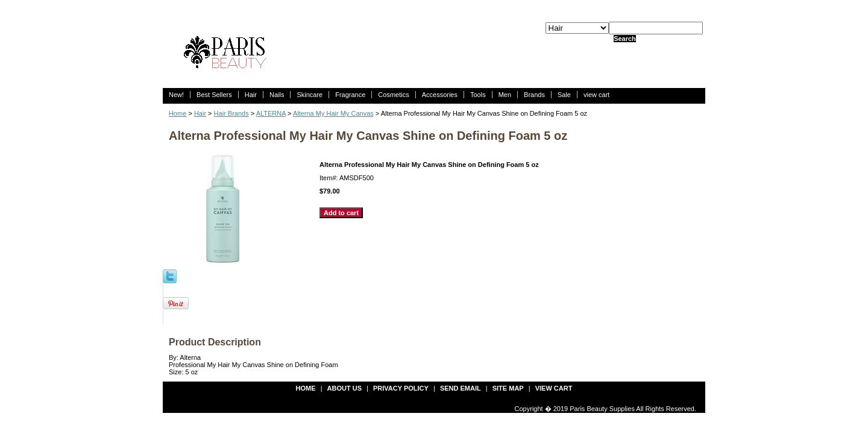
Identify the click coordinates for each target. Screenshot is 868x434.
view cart (596, 95)
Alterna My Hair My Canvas (333, 113)
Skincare (310, 95)
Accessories (440, 95)
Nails (277, 95)
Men (505, 95)
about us (344, 388)
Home (178, 113)
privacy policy (401, 388)
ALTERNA (271, 113)
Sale (564, 95)
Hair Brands (231, 113)
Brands (534, 95)
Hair (251, 95)
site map (508, 388)
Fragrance (350, 95)
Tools (478, 95)
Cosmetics (393, 95)
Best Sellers (214, 95)
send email (461, 388)
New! (176, 95)
